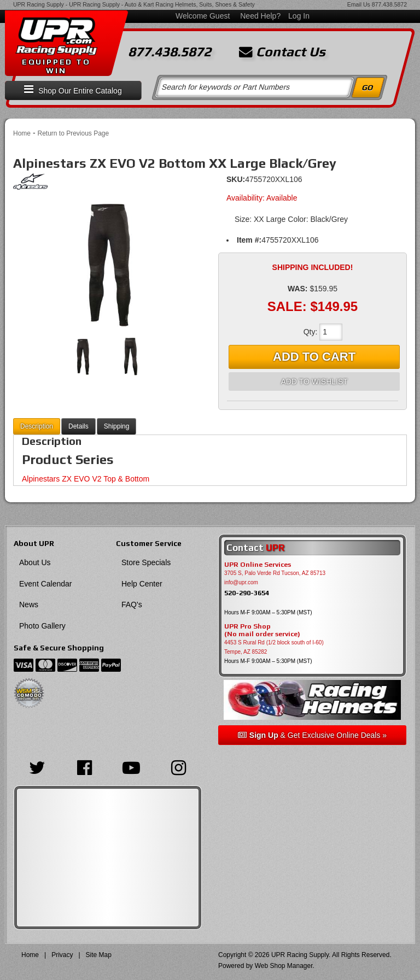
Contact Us (282, 52)
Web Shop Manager (284, 966)
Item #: (249, 240)
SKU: (236, 179)
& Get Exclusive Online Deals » (312, 735)
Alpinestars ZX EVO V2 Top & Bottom (86, 479)
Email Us (359, 4)
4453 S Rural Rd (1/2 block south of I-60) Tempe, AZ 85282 (274, 647)
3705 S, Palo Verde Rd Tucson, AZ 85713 (275, 573)
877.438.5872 (389, 4)
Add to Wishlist (314, 382)
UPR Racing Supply (39, 4)
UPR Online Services (258, 565)
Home (22, 133)
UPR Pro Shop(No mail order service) (262, 630)
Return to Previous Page (73, 133)
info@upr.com (241, 582)
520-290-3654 (247, 593)
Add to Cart (314, 357)
